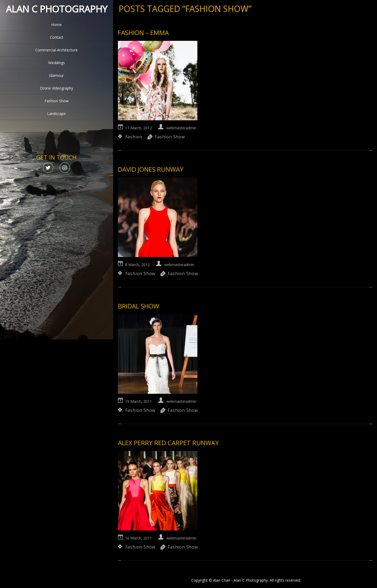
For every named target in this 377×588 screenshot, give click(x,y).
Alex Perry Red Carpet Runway (168, 443)
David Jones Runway (151, 169)
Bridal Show (139, 306)
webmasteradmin (181, 128)
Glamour (56, 75)
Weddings (57, 63)
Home (56, 25)
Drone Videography (57, 88)
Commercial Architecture (56, 50)
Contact (57, 37)
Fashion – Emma (143, 32)
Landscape (56, 114)
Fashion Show (57, 101)
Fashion (134, 137)
